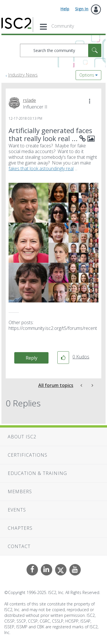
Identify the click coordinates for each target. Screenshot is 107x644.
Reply (32, 358)
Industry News (23, 75)
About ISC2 (22, 437)
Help (65, 9)
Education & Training (37, 473)
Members (20, 491)
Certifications (28, 455)
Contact (19, 546)
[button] (90, 101)
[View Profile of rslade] (29, 100)
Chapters (20, 528)
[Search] (61, 50)
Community (63, 26)
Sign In (82, 9)
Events (17, 510)
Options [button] (87, 75)
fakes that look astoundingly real (41, 168)
